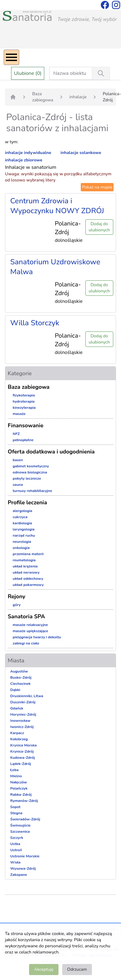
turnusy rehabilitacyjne (32, 491)
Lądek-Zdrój (21, 764)
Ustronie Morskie (25, 856)
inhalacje (78, 97)
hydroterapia (24, 401)
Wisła (15, 862)
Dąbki (15, 690)
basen (18, 460)
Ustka (15, 844)
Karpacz (17, 733)
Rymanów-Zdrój (24, 801)
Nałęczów (19, 782)
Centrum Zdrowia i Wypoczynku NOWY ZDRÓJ (57, 206)
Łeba (14, 770)
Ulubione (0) (28, 73)
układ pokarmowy (28, 585)
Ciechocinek (20, 684)
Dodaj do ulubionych (99, 227)
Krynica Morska (24, 745)
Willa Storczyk (35, 323)
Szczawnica (20, 832)
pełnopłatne (23, 440)
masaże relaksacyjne (30, 625)
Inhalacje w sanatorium (31, 167)
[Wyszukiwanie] (101, 73)
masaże (19, 414)
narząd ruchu (24, 535)
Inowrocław (20, 721)
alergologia (22, 511)
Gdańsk (17, 708)
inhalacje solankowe (81, 153)
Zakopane (19, 875)
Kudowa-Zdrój (23, 758)
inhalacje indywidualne (28, 153)
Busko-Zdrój (21, 677)
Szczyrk (17, 838)
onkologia (21, 548)
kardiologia (22, 523)
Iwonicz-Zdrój (22, 727)
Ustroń (16, 850)
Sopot (15, 807)
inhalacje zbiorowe (24, 160)
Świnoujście (20, 825)
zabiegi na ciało (26, 643)
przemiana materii (28, 554)
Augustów (19, 671)
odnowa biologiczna (30, 472)
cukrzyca (20, 517)
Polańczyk (19, 788)
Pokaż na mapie (97, 187)
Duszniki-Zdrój (23, 702)
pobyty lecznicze (27, 478)
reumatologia (24, 560)
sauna (18, 485)
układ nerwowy (26, 572)
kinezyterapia (24, 408)
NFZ (16, 434)
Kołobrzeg (19, 739)
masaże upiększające (30, 631)
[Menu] (11, 57)
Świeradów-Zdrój (25, 819)
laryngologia (24, 529)
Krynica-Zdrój (22, 751)
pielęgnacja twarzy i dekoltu (37, 637)
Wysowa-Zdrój (23, 868)
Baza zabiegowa (43, 97)
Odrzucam (77, 969)
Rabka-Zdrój (21, 795)
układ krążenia (25, 566)
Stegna (16, 813)
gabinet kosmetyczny (31, 466)
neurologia (22, 542)
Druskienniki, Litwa (27, 696)
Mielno (16, 776)
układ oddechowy (28, 579)
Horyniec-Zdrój (23, 714)
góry (17, 605)
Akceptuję (44, 969)
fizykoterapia (24, 395)
